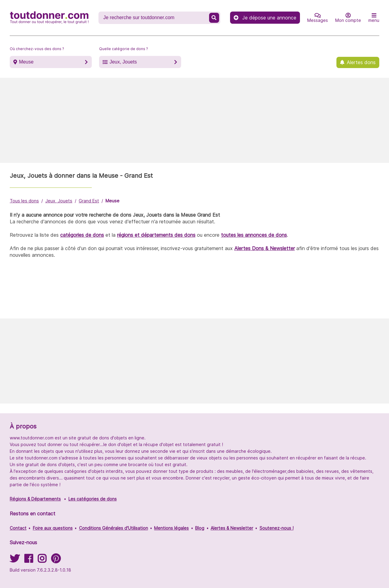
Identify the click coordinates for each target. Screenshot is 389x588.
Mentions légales (171, 528)
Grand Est (89, 201)
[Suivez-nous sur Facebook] (29, 560)
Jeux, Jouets (123, 62)
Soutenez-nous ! (277, 528)
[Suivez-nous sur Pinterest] (56, 560)
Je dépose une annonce (265, 18)
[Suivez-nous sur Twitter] (15, 560)
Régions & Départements (35, 499)
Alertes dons (361, 62)
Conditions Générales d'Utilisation (114, 528)
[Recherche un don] (154, 18)
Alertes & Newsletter (232, 528)
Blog (200, 528)
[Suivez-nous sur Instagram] (42, 560)
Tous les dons (24, 201)
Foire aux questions (53, 528)
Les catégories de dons (93, 499)
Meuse (26, 62)
